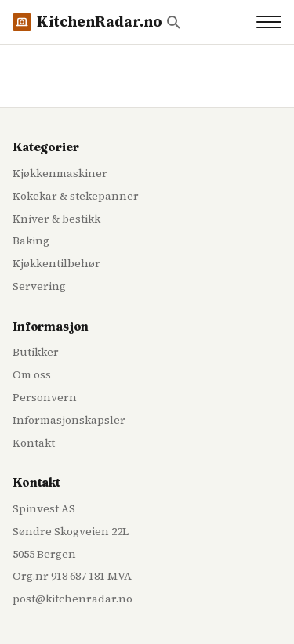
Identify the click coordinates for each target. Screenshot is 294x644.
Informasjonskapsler (69, 420)
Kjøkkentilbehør (56, 263)
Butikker (36, 352)
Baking (31, 241)
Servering (39, 286)
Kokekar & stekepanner (76, 196)
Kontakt (34, 443)
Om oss (32, 374)
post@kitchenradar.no (73, 599)
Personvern (45, 397)
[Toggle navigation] (269, 22)
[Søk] (173, 22)
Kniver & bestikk (56, 219)
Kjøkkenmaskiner (60, 173)
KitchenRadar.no (87, 22)
